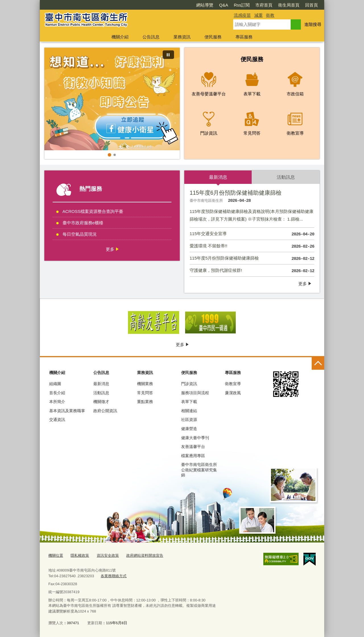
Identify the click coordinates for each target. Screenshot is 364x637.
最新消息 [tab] (218, 177)
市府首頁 (264, 5)
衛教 (270, 15)
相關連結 (189, 411)
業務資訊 (182, 37)
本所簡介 (57, 402)
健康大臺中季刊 (195, 438)
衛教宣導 (233, 384)
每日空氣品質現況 (80, 234)
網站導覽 (205, 5)
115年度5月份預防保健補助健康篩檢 (252, 259)
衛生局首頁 (289, 5)
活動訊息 (101, 393)
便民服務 (213, 37)
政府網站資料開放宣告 (145, 555)
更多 (110, 249)
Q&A (224, 5)
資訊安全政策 (108, 555)
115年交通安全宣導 (252, 234)
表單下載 (189, 402)
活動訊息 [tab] (286, 177)
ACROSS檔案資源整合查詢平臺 (93, 211)
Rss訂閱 (242, 5)
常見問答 (145, 393)
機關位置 (56, 555)
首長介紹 (57, 393)
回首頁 (312, 5)
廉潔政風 (233, 393)
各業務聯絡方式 (114, 576)
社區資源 (189, 420)
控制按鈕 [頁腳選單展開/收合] (318, 363)
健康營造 (189, 429)
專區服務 (244, 37)
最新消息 (101, 384)
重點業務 (145, 402)
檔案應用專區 (193, 456)
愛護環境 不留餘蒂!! (252, 246)
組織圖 (55, 384)
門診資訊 (189, 384)
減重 (258, 15)
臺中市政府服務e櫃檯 (83, 223)
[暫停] (168, 55)
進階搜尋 (313, 24)
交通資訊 (57, 420)
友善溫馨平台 (193, 447)
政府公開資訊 (105, 411)
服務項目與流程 (195, 393)
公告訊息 (151, 37)
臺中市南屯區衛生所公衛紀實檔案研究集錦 (199, 470)
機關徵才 (101, 402)
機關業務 (145, 384)
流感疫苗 (242, 15)
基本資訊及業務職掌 (67, 411)
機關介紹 (120, 37)
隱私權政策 (80, 555)
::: (37, 2)
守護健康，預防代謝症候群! (252, 271)
